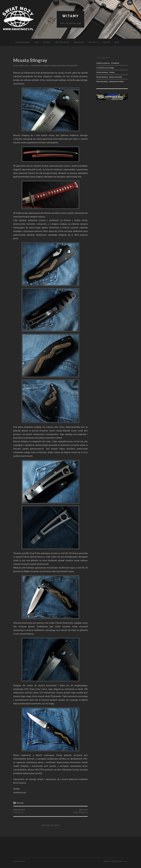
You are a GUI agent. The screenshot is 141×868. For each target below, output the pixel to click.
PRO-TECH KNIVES (62, 42)
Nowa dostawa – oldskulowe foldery (110, 81)
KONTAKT (107, 42)
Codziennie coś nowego (105, 68)
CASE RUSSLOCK (80, 811)
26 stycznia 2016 (21, 66)
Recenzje (20, 803)
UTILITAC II (19, 811)
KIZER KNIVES (79, 42)
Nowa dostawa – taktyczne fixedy (109, 77)
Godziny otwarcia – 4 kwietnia (108, 63)
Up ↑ (126, 862)
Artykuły (93, 42)
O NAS (36, 42)
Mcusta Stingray (31, 60)
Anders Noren (117, 862)
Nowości (47, 42)
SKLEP (117, 42)
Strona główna (22, 42)
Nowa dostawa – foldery (106, 72)
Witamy (70, 16)
